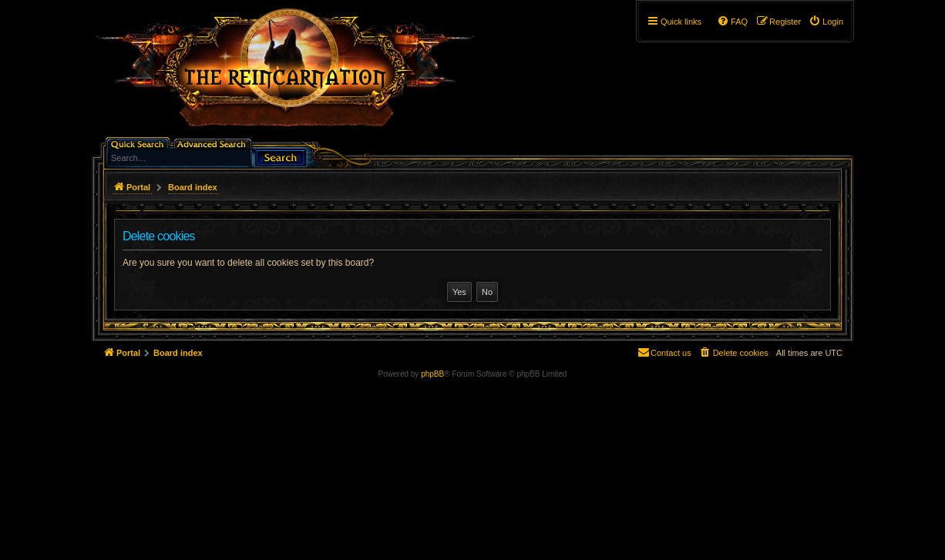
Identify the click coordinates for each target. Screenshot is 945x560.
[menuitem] (826, 22)
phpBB (432, 374)
